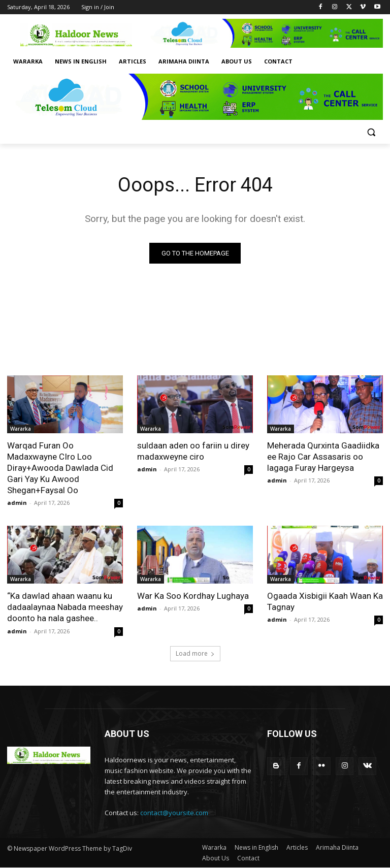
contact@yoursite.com (174, 813)
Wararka (21, 429)
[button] (371, 132)
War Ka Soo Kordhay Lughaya (193, 596)
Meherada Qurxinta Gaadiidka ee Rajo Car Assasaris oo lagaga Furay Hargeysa (323, 457)
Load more (195, 653)
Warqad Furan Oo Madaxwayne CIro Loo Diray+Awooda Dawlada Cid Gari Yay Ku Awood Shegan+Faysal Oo (60, 468)
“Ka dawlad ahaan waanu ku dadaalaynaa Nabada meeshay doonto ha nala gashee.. (65, 607)
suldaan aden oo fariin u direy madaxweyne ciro (193, 451)
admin (17, 503)
